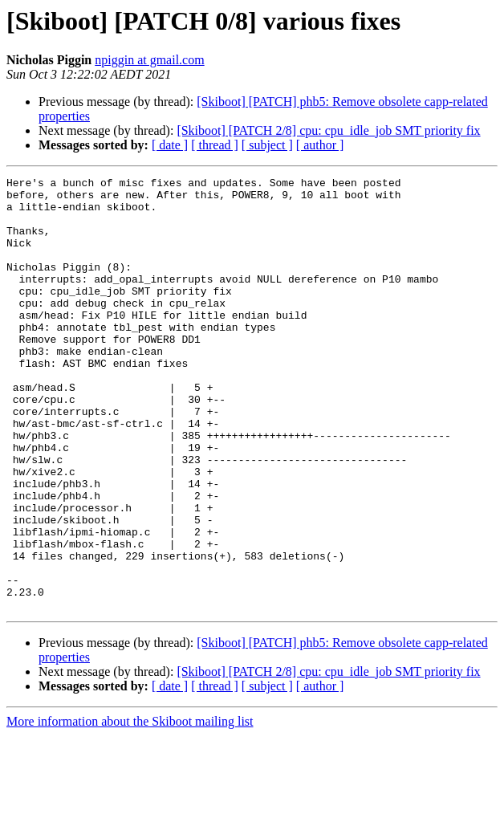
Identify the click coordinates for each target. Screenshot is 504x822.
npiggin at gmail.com (149, 60)
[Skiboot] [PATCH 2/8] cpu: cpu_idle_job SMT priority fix (328, 130)
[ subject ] (267, 145)
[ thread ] (215, 145)
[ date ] (170, 145)
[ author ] (320, 145)
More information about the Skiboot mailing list (130, 808)
